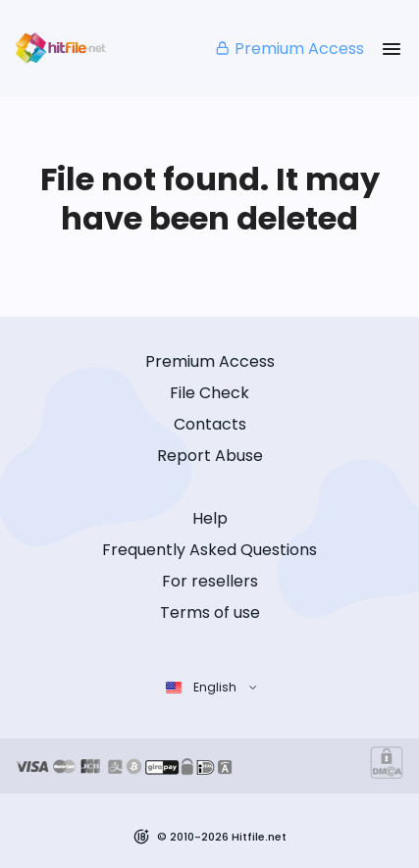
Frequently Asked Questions (209, 550)
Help (210, 518)
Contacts (210, 424)
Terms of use (210, 613)
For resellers (210, 581)
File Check (209, 393)
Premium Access (289, 49)
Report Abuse (210, 456)
